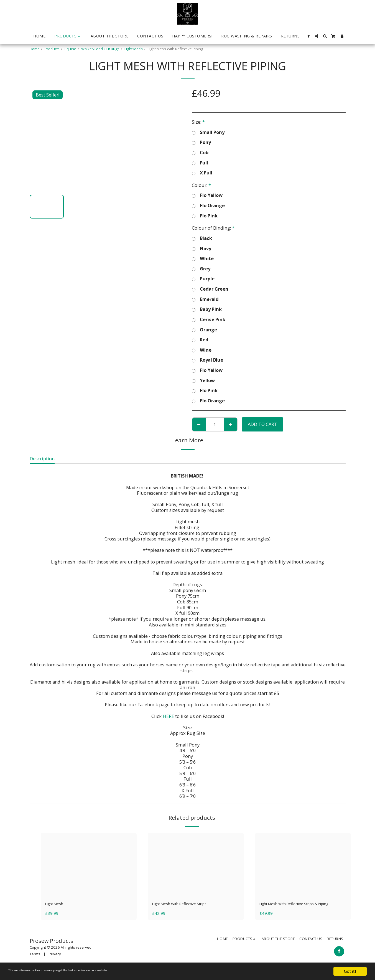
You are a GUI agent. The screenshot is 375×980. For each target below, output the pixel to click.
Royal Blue (207, 360)
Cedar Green (210, 289)
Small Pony (208, 132)
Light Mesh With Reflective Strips (187, 904)
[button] (308, 36)
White (203, 259)
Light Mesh (134, 49)
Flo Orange (208, 206)
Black (202, 238)
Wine (202, 350)
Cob (200, 153)
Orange (204, 330)
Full (200, 163)
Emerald (205, 299)
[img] (89, 865)
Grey (201, 269)
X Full (202, 173)
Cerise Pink (209, 320)
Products (52, 49)
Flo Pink (205, 216)
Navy (201, 249)
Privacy (55, 962)
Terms (35, 962)
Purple (203, 279)
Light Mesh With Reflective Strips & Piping (297, 908)
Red (200, 340)
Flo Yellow (207, 195)
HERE (168, 716)
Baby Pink (207, 309)
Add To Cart (262, 424)
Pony (201, 142)
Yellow (203, 381)
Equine (70, 49)
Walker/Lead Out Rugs (100, 49)
